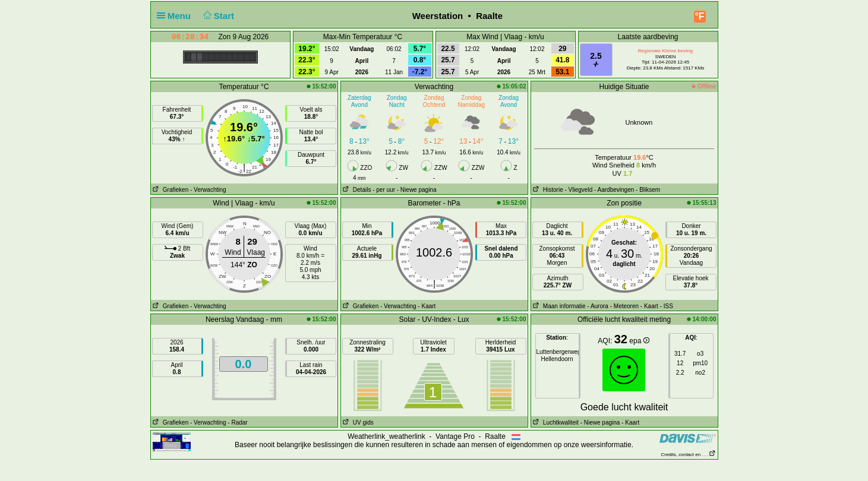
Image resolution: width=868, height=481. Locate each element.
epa (639, 341)
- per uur (384, 190)
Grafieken (170, 190)
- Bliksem (648, 190)
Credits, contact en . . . (688, 455)
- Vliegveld (579, 190)
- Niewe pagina (417, 190)
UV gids (357, 423)
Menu (176, 16)
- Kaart (427, 306)
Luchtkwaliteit (555, 423)
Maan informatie (558, 306)
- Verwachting (208, 190)
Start (217, 16)
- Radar (237, 423)
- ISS (667, 306)
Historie (547, 190)
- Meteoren (624, 306)
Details (356, 190)
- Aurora (598, 306)
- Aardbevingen (614, 190)
